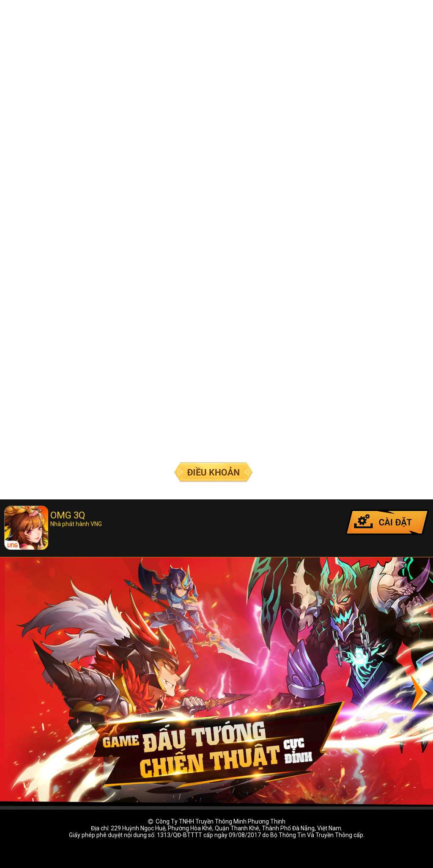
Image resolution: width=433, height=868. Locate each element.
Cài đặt (387, 522)
